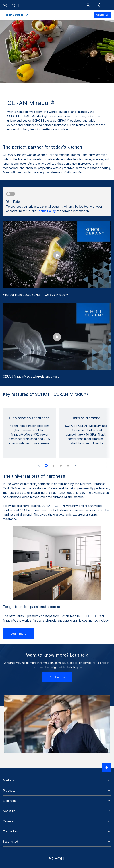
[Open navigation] (109, 5)
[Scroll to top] (106, 768)
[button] (57, 780)
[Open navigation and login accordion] (99, 5)
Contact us (102, 15)
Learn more (19, 634)
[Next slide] (75, 466)
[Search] (88, 5)
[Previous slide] (39, 466)
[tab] (46, 466)
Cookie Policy (46, 211)
